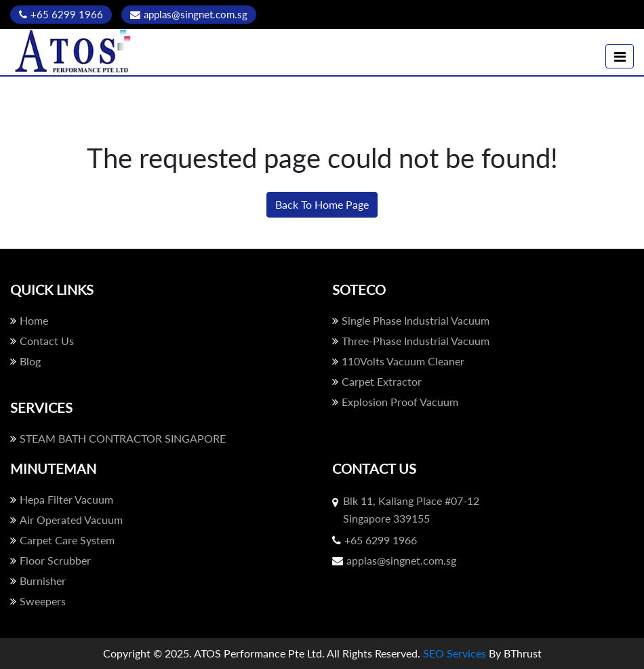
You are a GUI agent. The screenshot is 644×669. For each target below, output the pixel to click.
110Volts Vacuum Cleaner (398, 361)
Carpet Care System (62, 540)
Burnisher (38, 581)
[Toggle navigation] (620, 56)
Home (29, 320)
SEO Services (455, 653)
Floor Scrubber (51, 560)
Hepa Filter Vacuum (62, 499)
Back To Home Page (322, 204)
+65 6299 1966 (61, 14)
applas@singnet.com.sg (189, 14)
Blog (25, 361)
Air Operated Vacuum (66, 520)
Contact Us (42, 341)
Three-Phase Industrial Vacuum (411, 341)
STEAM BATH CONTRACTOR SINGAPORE (118, 438)
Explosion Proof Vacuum (395, 402)
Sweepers (38, 601)
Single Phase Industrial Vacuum (411, 320)
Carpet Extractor (377, 381)
